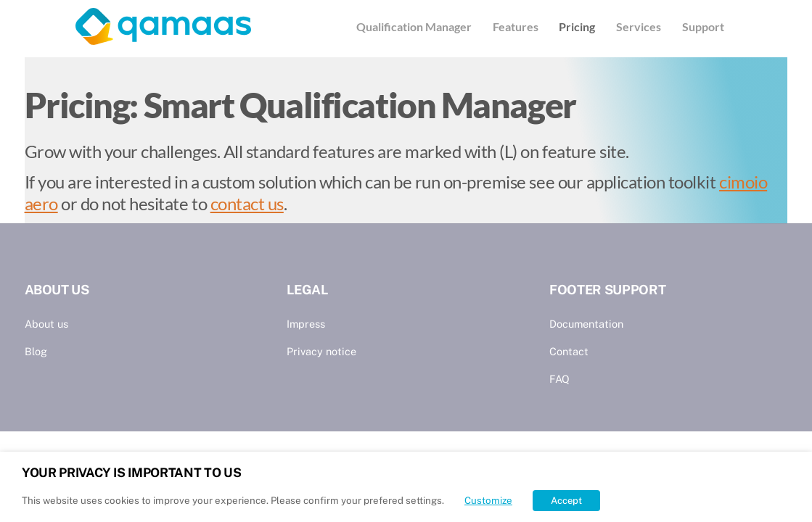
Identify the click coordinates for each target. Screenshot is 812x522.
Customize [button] (488, 500)
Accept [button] (566, 501)
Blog (36, 351)
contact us (247, 203)
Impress (306, 324)
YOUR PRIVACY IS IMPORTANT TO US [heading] (131, 473)
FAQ (559, 379)
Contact (569, 351)
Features (516, 26)
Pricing (577, 26)
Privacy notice (321, 351)
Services (639, 26)
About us (46, 324)
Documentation (586, 324)
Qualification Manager (414, 26)
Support (703, 26)
